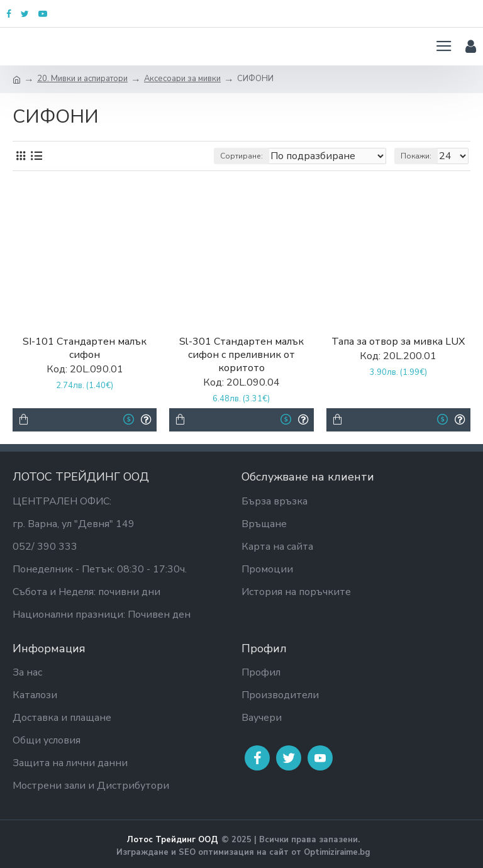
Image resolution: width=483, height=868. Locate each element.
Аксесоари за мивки (182, 79)
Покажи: (416, 156)
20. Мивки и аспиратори (82, 79)
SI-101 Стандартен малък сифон (85, 348)
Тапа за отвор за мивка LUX (398, 342)
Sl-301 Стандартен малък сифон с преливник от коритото (241, 355)
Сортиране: (241, 156)
